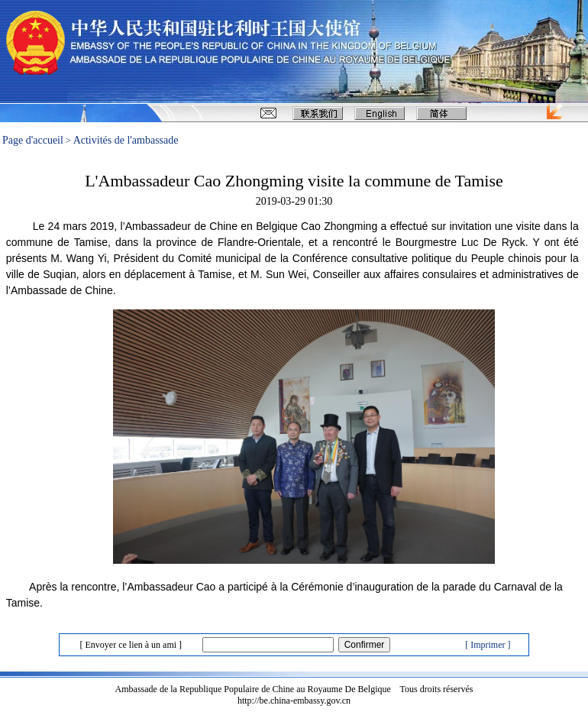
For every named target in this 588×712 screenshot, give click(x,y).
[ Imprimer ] (488, 645)
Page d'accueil (33, 140)
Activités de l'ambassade (126, 140)
